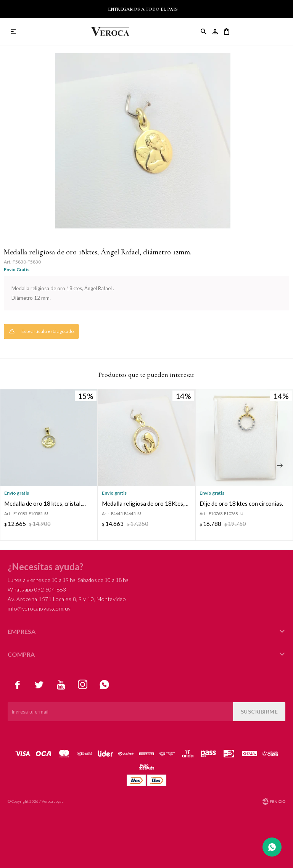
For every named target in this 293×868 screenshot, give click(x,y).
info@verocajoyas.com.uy (39, 608)
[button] (280, 466)
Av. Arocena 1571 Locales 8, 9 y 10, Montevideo (67, 599)
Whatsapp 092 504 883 (37, 589)
